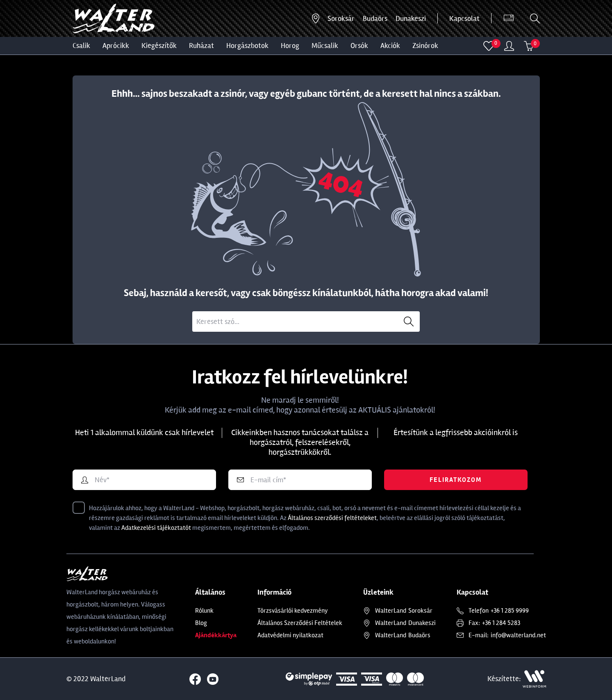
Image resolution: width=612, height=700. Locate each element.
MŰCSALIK (325, 46)
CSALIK (81, 46)
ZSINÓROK (425, 46)
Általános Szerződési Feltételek (300, 623)
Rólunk (204, 611)
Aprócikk (116, 46)
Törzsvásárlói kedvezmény (293, 611)
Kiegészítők (159, 46)
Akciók (390, 46)
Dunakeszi (411, 18)
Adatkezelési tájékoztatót (156, 528)
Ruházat (201, 46)
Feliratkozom (456, 480)
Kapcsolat (464, 18)
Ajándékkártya (216, 635)
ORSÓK (359, 46)
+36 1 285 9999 (510, 611)
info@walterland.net (518, 635)
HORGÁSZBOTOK (247, 46)
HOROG (290, 46)
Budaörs (375, 18)
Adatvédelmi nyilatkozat (290, 635)
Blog (201, 623)
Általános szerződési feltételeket (332, 518)
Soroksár (341, 18)
